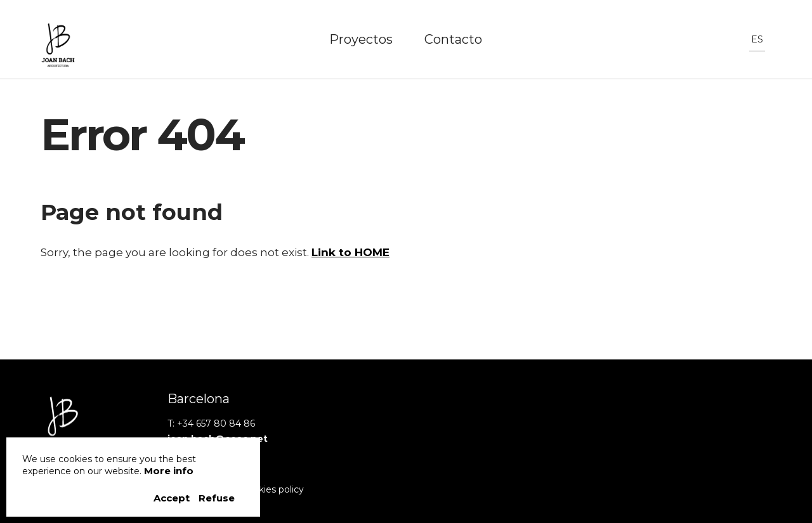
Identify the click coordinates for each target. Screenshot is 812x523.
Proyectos (361, 39)
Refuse (217, 498)
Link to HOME (350, 252)
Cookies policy (272, 489)
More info (169, 471)
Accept (173, 498)
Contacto (453, 39)
